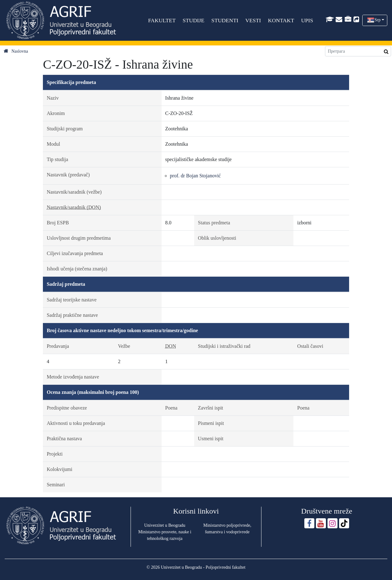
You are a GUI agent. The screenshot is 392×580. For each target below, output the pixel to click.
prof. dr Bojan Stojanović (196, 176)
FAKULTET (162, 20)
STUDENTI (225, 20)
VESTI (253, 20)
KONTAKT (281, 20)
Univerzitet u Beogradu (165, 525)
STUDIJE (193, 20)
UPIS (307, 20)
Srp (377, 20)
